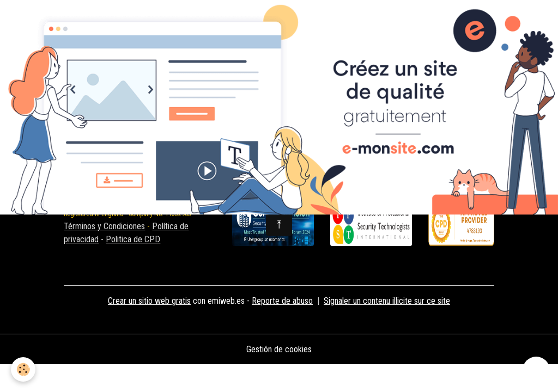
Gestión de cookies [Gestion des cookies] (279, 349)
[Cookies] (23, 369)
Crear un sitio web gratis (149, 301)
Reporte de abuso (282, 301)
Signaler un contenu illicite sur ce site (387, 301)
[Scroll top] (536, 370)
